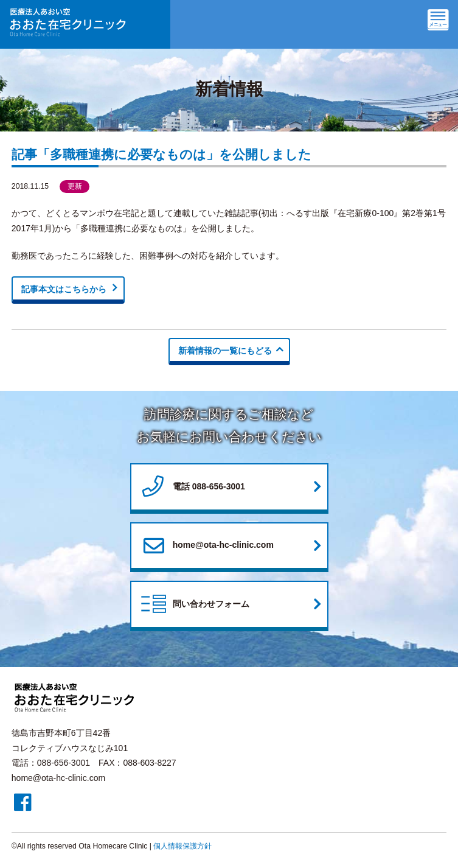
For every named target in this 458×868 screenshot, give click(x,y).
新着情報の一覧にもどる (225, 351)
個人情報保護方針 (182, 846)
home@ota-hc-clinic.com (206, 546)
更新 (75, 186)
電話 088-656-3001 (192, 487)
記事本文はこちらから (64, 289)
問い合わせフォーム (194, 605)
